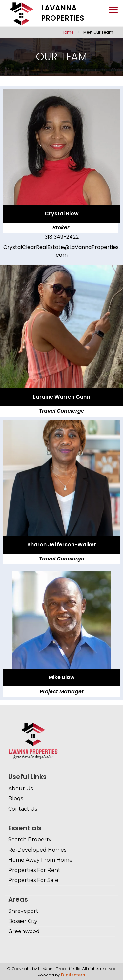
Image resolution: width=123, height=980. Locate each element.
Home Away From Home (40, 860)
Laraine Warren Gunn (61, 397)
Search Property (30, 840)
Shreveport (23, 911)
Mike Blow (62, 677)
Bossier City (23, 921)
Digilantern (73, 975)
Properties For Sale (33, 880)
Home (68, 32)
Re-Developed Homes (37, 850)
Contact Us (23, 809)
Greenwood (24, 931)
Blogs (16, 799)
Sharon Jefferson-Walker (62, 545)
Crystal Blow (62, 214)
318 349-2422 (62, 237)
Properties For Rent (34, 870)
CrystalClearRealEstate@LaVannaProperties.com (61, 251)
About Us (20, 788)
